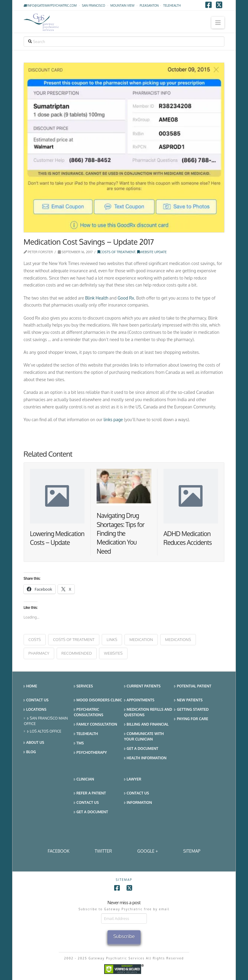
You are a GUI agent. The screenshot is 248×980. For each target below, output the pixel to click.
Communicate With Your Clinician (144, 736)
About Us (34, 743)
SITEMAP (192, 851)
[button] (218, 23)
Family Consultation (96, 725)
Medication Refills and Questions (148, 712)
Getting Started (191, 710)
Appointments (139, 700)
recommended (77, 653)
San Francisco (93, 5)
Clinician (84, 779)
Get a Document (141, 749)
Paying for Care (191, 719)
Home (30, 686)
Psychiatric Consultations (89, 712)
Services (83, 686)
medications (178, 639)
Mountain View (122, 5)
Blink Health (97, 298)
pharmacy (39, 653)
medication (141, 639)
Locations (35, 710)
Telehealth (86, 734)
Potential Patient (193, 686)
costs (35, 639)
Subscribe (124, 936)
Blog (30, 752)
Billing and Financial (146, 725)
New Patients (188, 700)
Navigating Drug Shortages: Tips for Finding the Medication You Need (120, 533)
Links (112, 639)
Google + (147, 851)
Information (138, 803)
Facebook (58, 851)
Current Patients (142, 686)
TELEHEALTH (172, 5)
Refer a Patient (90, 793)
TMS (79, 743)
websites (113, 653)
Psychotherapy (90, 753)
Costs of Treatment (117, 252)
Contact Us (36, 700)
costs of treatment (74, 639)
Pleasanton (149, 5)
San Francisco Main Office (46, 721)
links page (113, 420)
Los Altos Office (44, 732)
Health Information (145, 758)
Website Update (152, 252)
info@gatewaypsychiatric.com (50, 5)
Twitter (103, 851)
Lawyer (133, 779)
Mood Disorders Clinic (98, 700)
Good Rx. (126, 298)
